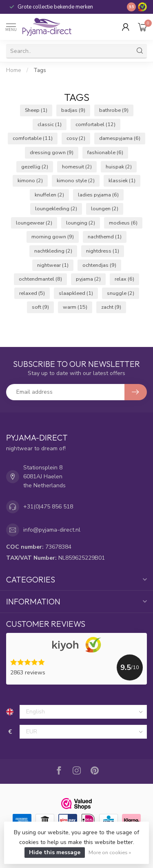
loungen (105, 208)
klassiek (122, 180)
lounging (81, 223)
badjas (73, 110)
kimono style (76, 180)
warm (75, 307)
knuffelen (49, 195)
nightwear (53, 265)
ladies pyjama (98, 195)
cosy (76, 138)
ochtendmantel (40, 279)
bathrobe (114, 110)
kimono (30, 180)
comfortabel (95, 124)
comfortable (33, 138)
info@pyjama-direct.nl (52, 530)
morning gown (53, 237)
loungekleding (56, 208)
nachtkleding (53, 251)
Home (14, 70)
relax (124, 279)
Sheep (36, 110)
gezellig (35, 167)
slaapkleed (76, 293)
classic (50, 124)
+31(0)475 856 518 (48, 507)
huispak (119, 167)
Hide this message (55, 852)
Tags (40, 70)
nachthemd (105, 237)
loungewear (34, 223)
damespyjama (120, 138)
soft (40, 307)
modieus (123, 223)
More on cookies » (110, 852)
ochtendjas (99, 265)
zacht (111, 307)
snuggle (121, 293)
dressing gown (52, 152)
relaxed (32, 293)
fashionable (105, 152)
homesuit (77, 167)
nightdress (103, 251)
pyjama (88, 279)
